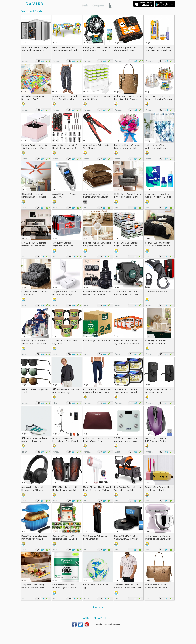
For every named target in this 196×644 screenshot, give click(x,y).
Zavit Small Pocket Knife (156, 292)
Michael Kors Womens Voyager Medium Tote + (157, 586)
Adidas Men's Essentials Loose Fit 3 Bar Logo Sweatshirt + (66, 392)
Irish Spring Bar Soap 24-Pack (97, 340)
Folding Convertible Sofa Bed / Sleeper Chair (35, 293)
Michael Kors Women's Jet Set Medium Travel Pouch (97, 440)
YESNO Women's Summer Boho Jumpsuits (95, 537)
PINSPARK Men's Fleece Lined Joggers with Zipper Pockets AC (97, 392)
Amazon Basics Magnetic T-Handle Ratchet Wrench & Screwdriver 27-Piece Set (65, 148)
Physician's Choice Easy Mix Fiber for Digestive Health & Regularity (65, 588)
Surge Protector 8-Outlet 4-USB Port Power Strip (65, 293)
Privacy (98, 618)
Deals (85, 5)
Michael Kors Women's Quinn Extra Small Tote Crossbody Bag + (128, 99)
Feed (108, 618)
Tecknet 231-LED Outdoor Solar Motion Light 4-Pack (126, 391)
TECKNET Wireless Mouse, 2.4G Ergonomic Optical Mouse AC (157, 441)
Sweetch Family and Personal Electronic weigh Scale (127, 441)
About (87, 618)
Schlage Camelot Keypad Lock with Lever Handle (159, 391)
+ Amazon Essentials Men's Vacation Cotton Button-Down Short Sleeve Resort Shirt (128, 588)
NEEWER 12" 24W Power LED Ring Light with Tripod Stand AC (65, 441)
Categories (98, 5)
